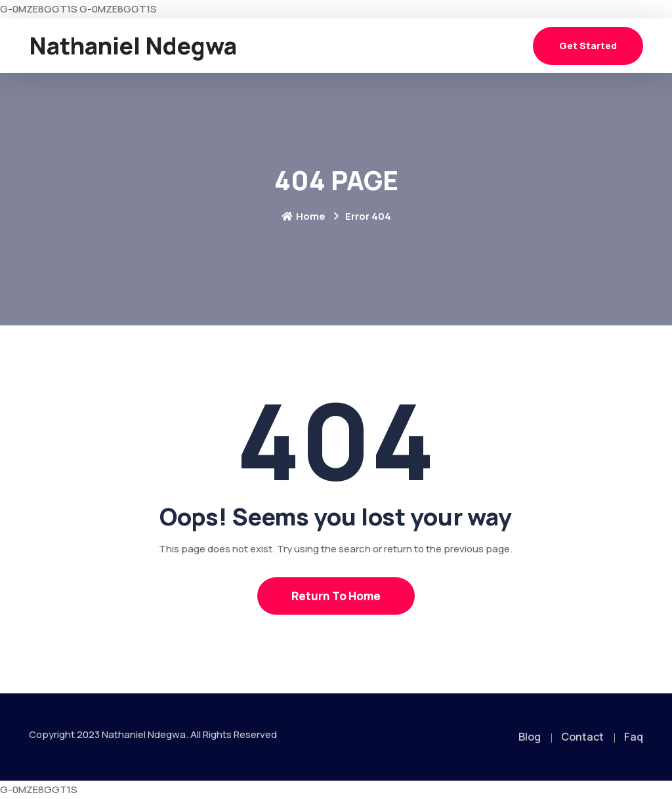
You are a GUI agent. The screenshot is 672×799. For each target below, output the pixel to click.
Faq (634, 737)
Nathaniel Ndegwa (133, 46)
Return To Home (336, 596)
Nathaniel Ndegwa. (145, 734)
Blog (530, 737)
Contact (582, 737)
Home (304, 216)
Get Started (588, 46)
